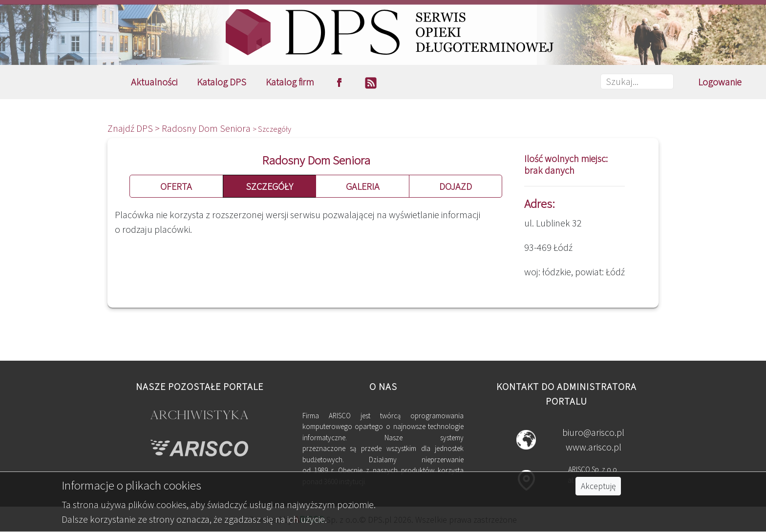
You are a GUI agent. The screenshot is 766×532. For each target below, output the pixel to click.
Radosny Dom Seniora (207, 128)
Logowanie (720, 82)
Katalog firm (290, 82)
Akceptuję (598, 486)
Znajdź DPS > (135, 128)
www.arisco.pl (594, 447)
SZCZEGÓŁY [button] (269, 186)
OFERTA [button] (176, 186)
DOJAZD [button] (456, 186)
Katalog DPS (222, 82)
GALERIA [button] (363, 186)
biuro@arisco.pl (593, 432)
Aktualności (154, 82)
